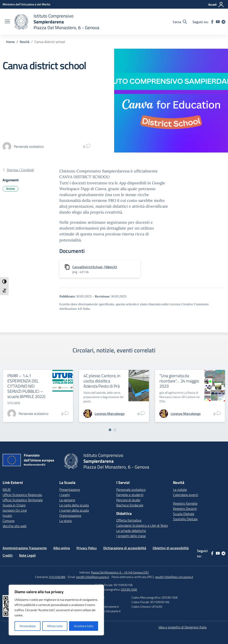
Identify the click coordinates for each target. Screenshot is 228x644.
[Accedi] (216, 5)
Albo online (62, 548)
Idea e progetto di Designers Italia (183, 627)
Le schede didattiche (131, 531)
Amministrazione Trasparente (25, 548)
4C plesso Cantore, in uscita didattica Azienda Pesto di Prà (102, 381)
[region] (56, 610)
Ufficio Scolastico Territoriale (23, 500)
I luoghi (65, 495)
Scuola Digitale (184, 514)
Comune (9, 521)
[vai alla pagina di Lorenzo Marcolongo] (110, 414)
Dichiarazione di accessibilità (125, 548)
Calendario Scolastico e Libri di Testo (142, 525)
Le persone (67, 500)
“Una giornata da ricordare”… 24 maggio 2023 (179, 381)
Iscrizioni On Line (15, 510)
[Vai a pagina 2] (115, 430)
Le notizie (180, 490)
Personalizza (27, 626)
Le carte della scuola (74, 505)
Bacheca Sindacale (130, 505)
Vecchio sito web (15, 526)
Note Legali (27, 555)
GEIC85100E (129, 589)
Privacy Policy (87, 548)
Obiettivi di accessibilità (171, 548)
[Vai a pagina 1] (110, 430)
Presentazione (70, 490)
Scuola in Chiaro (14, 505)
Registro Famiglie (185, 503)
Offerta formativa (129, 520)
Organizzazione (70, 516)
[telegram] (223, 22)
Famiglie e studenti (130, 495)
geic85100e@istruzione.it (93, 577)
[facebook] (212, 22)
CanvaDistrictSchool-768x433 (95, 267)
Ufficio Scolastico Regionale (22, 495)
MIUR (7, 490)
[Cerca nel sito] (180, 22)
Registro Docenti (185, 509)
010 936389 (57, 577)
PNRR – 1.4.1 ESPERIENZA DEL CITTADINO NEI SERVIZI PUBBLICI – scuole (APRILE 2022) (26, 386)
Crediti (8, 555)
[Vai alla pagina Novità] (25, 42)
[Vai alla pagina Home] (10, 42)
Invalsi (7, 516)
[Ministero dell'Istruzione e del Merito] (26, 4)
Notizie (11, 189)
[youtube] (218, 22)
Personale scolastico (131, 490)
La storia (65, 521)
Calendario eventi (186, 495)
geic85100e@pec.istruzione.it (174, 577)
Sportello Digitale (185, 519)
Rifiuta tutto (55, 626)
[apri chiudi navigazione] (7, 22)
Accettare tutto (84, 626)
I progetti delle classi (131, 536)
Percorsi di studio (128, 500)
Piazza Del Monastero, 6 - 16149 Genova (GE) (120, 572)
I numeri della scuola (74, 510)
